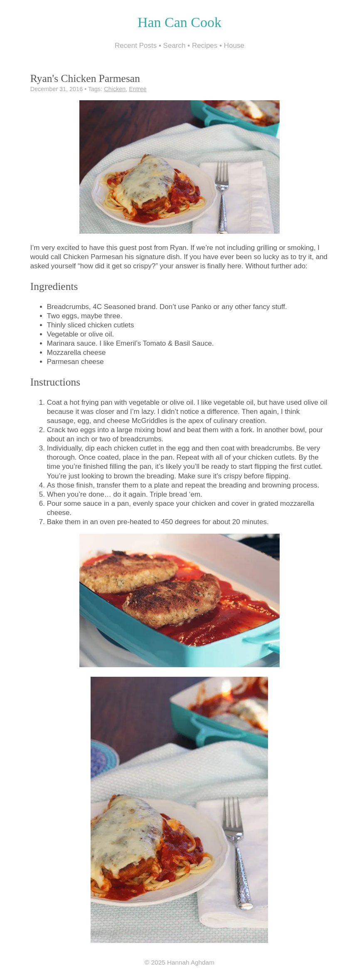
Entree (138, 89)
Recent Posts (136, 46)
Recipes (205, 46)
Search (175, 46)
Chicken (115, 89)
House (234, 46)
